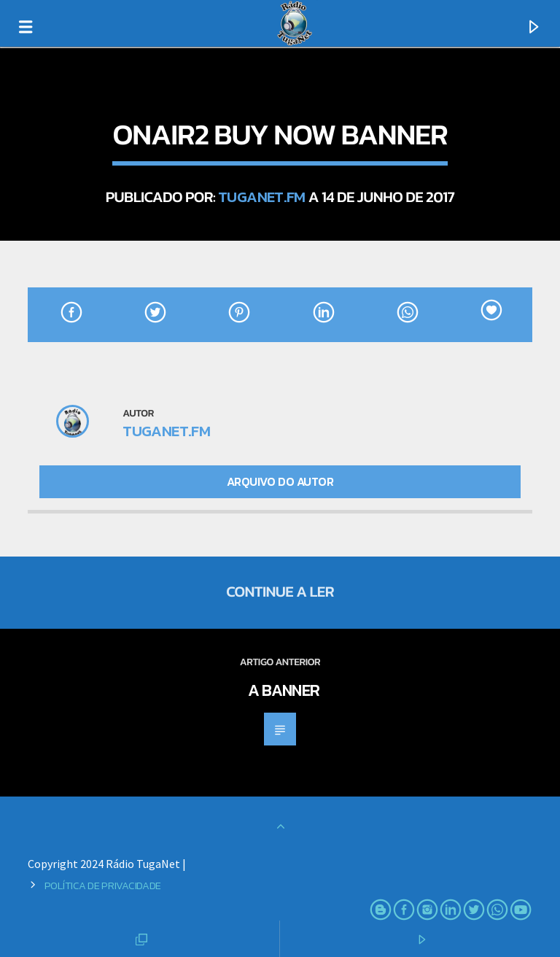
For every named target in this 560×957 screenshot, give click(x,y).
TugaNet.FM (262, 197)
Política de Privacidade (103, 886)
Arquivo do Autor (280, 481)
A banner (284, 690)
